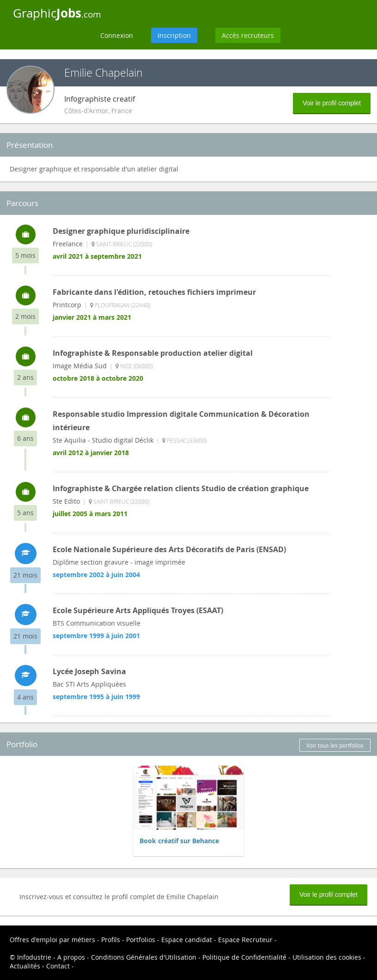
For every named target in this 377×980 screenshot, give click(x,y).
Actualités (25, 966)
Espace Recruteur (245, 940)
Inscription (174, 35)
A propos (71, 957)
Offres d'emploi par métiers (52, 940)
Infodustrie (34, 957)
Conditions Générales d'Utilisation (144, 957)
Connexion (117, 35)
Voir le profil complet (332, 103)
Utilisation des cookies (327, 957)
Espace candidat (187, 940)
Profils (111, 940)
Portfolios (141, 940)
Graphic (57, 13)
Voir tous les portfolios (335, 745)
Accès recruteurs (248, 35)
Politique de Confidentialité (244, 957)
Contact (58, 966)
